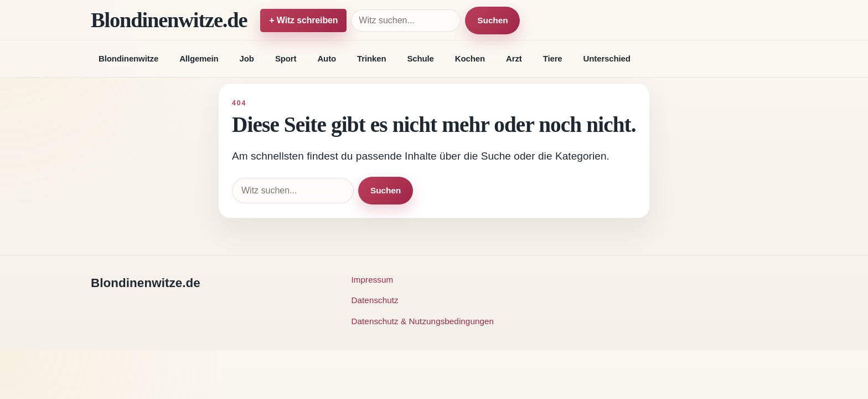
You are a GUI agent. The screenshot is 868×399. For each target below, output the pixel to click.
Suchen (492, 20)
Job (247, 58)
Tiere (553, 58)
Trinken (371, 58)
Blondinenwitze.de (169, 20)
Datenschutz (375, 300)
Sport (286, 58)
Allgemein (199, 58)
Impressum (373, 280)
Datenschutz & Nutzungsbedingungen (423, 321)
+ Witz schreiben (303, 20)
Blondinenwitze (128, 58)
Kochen (470, 58)
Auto (327, 58)
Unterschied (607, 58)
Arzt (514, 58)
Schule (420, 58)
